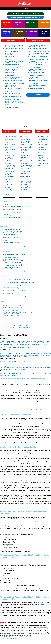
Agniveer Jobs (8, 367)
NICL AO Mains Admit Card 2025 (10, 245)
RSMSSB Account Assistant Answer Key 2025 (13, 261)
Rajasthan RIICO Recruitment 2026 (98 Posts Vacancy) (9, 190)
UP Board (47, 374)
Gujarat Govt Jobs (18, 343)
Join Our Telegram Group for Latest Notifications (26, 18)
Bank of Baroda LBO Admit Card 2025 (11, 237)
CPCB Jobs (43, 353)
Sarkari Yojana (42, 132)
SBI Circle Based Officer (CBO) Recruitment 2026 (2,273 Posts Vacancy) (27, 145)
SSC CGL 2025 (15, 374)
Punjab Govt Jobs (14, 347)
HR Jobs (16, 368)
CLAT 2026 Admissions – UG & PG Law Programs (14, 291)
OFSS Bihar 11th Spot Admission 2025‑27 (12, 293)
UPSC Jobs (21, 358)
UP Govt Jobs (5, 348)
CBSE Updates (22, 374)
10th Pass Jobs (10, 362)
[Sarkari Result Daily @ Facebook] (8, 635)
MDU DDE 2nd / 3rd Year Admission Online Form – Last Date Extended (18, 283)
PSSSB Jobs (19, 356)
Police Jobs (39, 368)
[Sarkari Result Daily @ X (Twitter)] (24, 634)
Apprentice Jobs (34, 367)
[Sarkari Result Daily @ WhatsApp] (41, 634)
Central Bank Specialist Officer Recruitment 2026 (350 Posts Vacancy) (27, 167)
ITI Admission (28, 374)
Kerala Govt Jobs (11, 345)
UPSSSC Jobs (27, 358)
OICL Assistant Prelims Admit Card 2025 (12, 233)
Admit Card (4, 227)
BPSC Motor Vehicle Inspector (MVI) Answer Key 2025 (15, 257)
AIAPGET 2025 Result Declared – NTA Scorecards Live (15, 294)
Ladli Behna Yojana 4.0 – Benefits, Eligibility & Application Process (43, 161)
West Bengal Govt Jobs (24, 348)
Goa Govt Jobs (11, 343)
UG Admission (35, 374)
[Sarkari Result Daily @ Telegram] (8, 634)
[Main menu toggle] (25, 9)
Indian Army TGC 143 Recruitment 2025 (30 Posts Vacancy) (26, 183)
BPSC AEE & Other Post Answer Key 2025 (12, 268)
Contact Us (43, 632)
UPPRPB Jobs (9, 358)
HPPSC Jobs (14, 354)
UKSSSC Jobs (3, 358)
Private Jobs (5, 324)
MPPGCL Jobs (48, 354)
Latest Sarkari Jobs (13, 41)
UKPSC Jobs (47, 356)
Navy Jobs (34, 368)
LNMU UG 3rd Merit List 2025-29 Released (12, 290)
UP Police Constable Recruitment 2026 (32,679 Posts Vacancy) (10, 174)
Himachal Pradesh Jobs (36, 343)
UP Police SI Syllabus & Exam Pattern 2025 (12, 308)
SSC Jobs (2, 367)
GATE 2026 (2, 374)
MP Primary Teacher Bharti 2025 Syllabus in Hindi (14, 314)
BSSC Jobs (37, 353)
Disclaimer (23, 637)
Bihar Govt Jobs (27, 342)
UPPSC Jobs (16, 358)
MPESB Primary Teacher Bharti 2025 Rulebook (13, 316)
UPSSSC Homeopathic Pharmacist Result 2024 (13, 212)
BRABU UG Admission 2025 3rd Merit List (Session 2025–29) (16, 280)
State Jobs (9, 132)
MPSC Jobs (9, 356)
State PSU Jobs (3, 353)
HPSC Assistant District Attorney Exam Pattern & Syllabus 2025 (17, 310)
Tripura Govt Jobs (41, 347)
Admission (4, 277)
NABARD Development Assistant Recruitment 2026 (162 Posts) (26, 179)
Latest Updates (38, 41)
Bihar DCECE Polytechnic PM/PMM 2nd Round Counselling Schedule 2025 (19, 285)
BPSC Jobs (21, 353)
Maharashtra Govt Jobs (29, 345)
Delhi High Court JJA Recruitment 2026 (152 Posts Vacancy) (10, 145)
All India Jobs (25, 132)
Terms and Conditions (36, 637)
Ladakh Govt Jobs (19, 345)
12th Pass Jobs (17, 362)
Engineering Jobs (4, 368)
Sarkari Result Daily (25, 3)
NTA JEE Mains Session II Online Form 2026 (39, 52)
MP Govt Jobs (37, 345)
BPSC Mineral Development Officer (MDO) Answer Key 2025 (16, 255)
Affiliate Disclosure (7, 638)
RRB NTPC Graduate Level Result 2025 (11, 218)
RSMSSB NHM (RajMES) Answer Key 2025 (12, 260)
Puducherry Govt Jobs (5, 347)
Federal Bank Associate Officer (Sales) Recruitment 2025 (15, 326)
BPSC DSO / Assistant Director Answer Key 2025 (13, 265)
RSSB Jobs (37, 356)
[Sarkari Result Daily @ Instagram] (25, 635)
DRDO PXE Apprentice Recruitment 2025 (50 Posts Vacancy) (26, 188)
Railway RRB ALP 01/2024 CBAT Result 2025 (12, 209)
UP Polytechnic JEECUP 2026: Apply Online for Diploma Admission (17, 207)
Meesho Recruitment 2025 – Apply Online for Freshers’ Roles (16, 328)
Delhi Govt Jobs (4, 343)
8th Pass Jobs (3, 362)
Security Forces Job (14, 370)
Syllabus (3, 302)
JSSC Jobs (31, 354)
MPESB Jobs (41, 354)
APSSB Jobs (16, 353)
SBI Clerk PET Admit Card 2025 (10, 235)
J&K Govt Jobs (45, 343)
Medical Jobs (28, 368)
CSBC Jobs (48, 353)
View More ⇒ (13, 119)
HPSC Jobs (20, 354)
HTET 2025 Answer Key (8, 269)
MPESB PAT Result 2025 (8, 217)
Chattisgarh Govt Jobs (44, 342)
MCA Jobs (32, 362)
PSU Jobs (44, 368)
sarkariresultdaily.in (35, 523)
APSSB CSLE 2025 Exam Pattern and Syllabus (13, 306)
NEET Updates (8, 374)
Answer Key (4, 252)
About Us (14, 637)
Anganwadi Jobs (27, 367)
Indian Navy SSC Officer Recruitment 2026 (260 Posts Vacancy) (27, 163)
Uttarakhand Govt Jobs (14, 348)
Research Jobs (6, 370)
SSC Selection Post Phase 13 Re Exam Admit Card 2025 (15, 240)
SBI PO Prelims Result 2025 (9, 215)
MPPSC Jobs (3, 356)
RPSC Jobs (25, 356)
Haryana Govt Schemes (12, 376)
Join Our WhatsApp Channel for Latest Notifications (26, 14)
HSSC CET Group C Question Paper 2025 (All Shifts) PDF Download (18, 313)
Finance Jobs (11, 368)
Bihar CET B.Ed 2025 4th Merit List (10, 282)
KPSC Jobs (36, 354)
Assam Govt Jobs (20, 342)
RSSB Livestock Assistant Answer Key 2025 (12, 263)
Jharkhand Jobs (4, 345)
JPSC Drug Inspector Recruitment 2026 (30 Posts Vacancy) (9, 156)
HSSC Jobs (25, 354)
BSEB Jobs (32, 353)
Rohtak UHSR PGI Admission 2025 (10, 288)
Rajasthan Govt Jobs (23, 347)
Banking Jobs (31, 23)
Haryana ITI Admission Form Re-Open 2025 (12, 286)
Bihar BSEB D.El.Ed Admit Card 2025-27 (11, 243)
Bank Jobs (41, 367)
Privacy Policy (29, 637)
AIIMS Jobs (14, 367)
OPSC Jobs (14, 356)
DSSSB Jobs (3, 354)
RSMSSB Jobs (31, 356)
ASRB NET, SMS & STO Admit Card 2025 (11, 238)
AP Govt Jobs (3, 342)
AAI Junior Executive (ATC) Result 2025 (11, 213)
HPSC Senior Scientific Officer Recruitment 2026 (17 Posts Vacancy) (10, 185)
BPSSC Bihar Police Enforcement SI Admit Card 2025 (14, 241)
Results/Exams (6, 202)
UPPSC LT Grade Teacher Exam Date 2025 (12, 210)
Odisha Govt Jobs (44, 345)
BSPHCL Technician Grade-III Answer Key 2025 (13, 266)
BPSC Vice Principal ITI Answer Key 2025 (12, 258)
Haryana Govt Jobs (27, 343)
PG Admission (41, 374)
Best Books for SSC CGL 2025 (9, 305)
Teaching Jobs (22, 370)
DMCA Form (14, 638)
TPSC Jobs (42, 356)
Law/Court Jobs (22, 368)
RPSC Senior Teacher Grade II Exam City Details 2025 (14, 220)
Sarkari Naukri (41, 605)
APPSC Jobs (10, 353)
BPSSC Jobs (27, 353)
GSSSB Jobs (9, 354)
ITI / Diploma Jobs (25, 362)
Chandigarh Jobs (35, 342)
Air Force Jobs (31, 32)
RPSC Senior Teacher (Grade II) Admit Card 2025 (13, 232)
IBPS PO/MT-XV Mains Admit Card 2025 (11, 230)
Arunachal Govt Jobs (11, 342)
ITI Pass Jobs (44, 23)
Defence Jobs (46, 367)
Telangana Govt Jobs (32, 347)
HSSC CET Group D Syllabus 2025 (10, 311)
